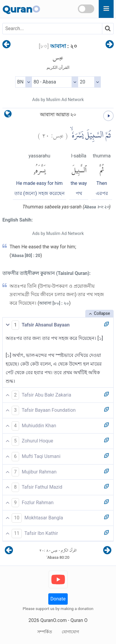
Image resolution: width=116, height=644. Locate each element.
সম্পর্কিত (45, 632)
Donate (58, 599)
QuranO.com (53, 620)
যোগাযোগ (70, 632)
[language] (8, 115)
